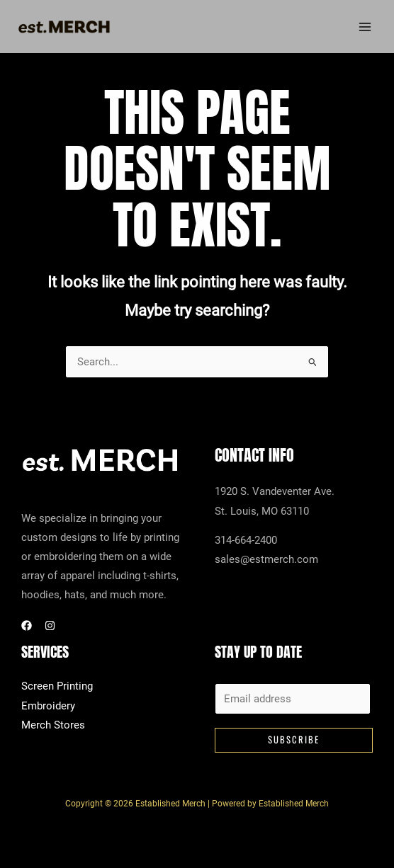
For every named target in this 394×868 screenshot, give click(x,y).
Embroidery (48, 707)
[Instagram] (50, 626)
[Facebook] (27, 626)
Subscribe (294, 741)
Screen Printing (57, 687)
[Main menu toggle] (365, 28)
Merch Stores (53, 726)
